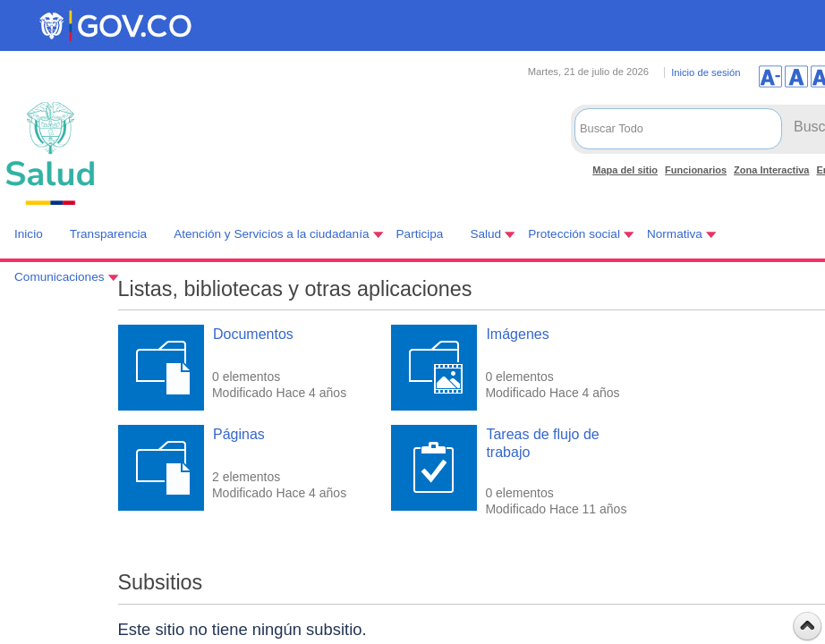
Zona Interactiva (771, 170)
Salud (485, 234)
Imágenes (517, 334)
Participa (420, 234)
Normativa (675, 234)
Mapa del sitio (625, 170)
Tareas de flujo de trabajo (542, 443)
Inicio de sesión (706, 72)
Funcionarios (696, 170)
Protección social (574, 234)
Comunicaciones (60, 277)
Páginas (239, 434)
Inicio (29, 234)
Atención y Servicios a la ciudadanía (271, 234)
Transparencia (108, 234)
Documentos (253, 334)
